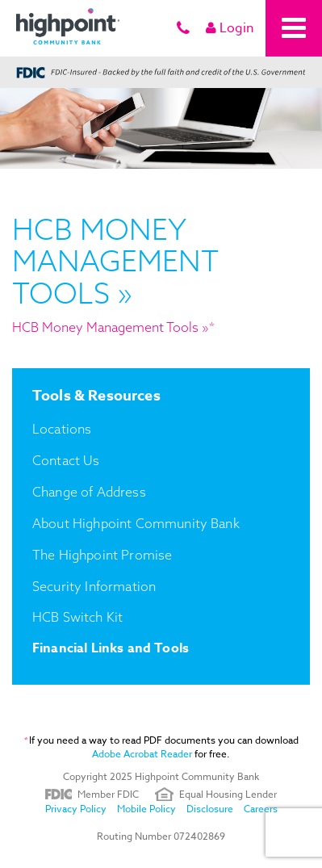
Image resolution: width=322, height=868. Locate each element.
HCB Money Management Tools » (111, 327)
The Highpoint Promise (102, 555)
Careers (261, 809)
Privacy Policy (76, 809)
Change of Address (89, 492)
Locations (62, 429)
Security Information (94, 586)
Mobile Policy (146, 809)
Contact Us (66, 460)
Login (230, 28)
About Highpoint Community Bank (136, 523)
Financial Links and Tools (111, 648)
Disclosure (210, 809)
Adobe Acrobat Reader (142, 754)
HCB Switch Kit (77, 617)
